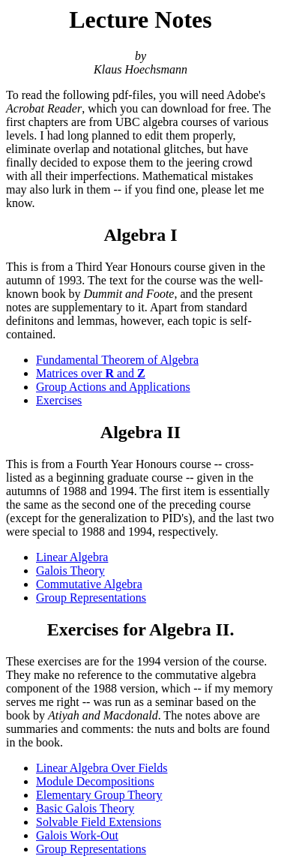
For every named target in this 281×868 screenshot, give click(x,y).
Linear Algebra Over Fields (102, 768)
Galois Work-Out (77, 835)
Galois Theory (70, 571)
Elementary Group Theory (99, 795)
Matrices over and (91, 373)
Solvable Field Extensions (99, 822)
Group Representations (91, 598)
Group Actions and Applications (113, 387)
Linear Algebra (72, 557)
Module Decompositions (95, 781)
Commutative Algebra (89, 584)
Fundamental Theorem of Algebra (117, 360)
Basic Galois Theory (85, 808)
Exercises (59, 400)
